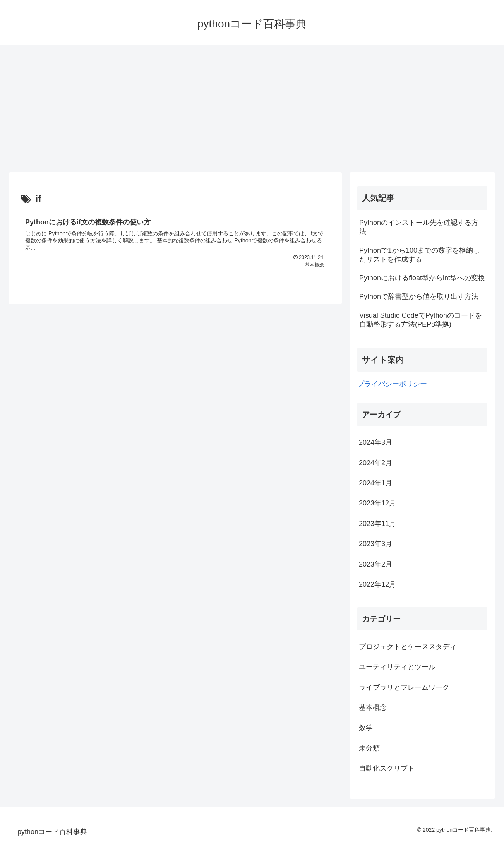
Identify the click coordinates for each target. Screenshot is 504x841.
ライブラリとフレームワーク (404, 687)
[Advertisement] (252, 109)
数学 (366, 728)
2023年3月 (375, 544)
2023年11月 (377, 524)
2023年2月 (375, 564)
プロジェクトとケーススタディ (408, 647)
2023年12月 (377, 503)
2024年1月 (375, 483)
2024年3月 (375, 442)
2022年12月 (377, 584)
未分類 (369, 748)
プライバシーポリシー (392, 384)
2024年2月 (375, 463)
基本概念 (373, 707)
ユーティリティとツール (397, 667)
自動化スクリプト (387, 768)
